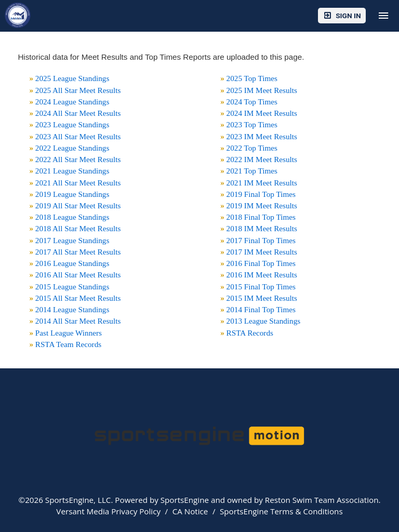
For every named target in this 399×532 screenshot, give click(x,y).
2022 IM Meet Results (262, 159)
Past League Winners (69, 333)
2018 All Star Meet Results (78, 228)
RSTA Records (250, 333)
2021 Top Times (252, 171)
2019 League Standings (72, 194)
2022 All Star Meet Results (78, 159)
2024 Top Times (252, 102)
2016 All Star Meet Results (78, 275)
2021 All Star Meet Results (78, 183)
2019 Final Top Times (261, 194)
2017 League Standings (72, 240)
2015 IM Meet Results (262, 298)
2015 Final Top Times (261, 287)
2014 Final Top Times (261, 309)
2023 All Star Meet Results (78, 136)
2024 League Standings (72, 102)
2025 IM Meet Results (262, 90)
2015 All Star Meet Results (78, 298)
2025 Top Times (252, 78)
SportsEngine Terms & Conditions (281, 511)
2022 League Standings (72, 148)
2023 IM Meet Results (262, 136)
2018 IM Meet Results (262, 228)
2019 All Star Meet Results (78, 205)
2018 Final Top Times (261, 217)
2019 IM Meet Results (262, 205)
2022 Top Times (252, 148)
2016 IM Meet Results (262, 275)
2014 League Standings (72, 309)
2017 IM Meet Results (262, 252)
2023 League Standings (72, 124)
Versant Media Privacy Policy (108, 511)
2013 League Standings (264, 321)
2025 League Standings (72, 78)
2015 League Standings (72, 287)
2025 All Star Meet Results (78, 90)
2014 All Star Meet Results (78, 321)
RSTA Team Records (68, 344)
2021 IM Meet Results (262, 183)
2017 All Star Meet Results (78, 252)
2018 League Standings (72, 217)
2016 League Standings (72, 263)
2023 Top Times (252, 124)
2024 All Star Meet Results (78, 113)
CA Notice (190, 511)
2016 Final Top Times (261, 263)
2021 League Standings (72, 171)
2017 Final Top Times (261, 240)
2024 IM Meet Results (262, 113)
